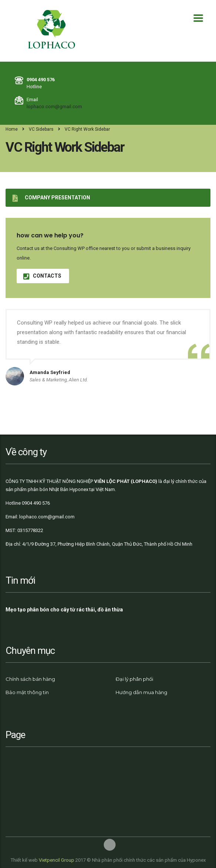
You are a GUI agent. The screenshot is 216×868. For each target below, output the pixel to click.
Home (12, 129)
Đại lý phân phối (134, 679)
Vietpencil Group (56, 860)
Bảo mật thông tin (27, 692)
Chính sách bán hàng (30, 679)
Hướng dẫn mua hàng (141, 692)
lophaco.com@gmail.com (54, 107)
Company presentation (51, 198)
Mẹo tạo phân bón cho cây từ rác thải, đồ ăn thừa (64, 610)
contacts (42, 276)
